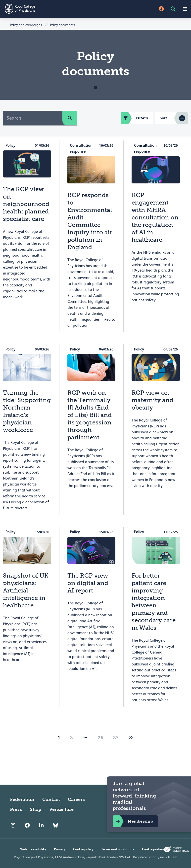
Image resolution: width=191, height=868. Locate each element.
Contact (51, 799)
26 (100, 738)
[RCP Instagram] (13, 825)
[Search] (33, 118)
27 (116, 738)
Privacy (60, 849)
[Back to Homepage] (48, 9)
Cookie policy (83, 849)
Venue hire (61, 809)
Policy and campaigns (26, 25)
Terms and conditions (118, 849)
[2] (131, 738)
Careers (76, 799)
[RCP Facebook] (27, 825)
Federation (22, 799)
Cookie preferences (156, 849)
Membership (133, 821)
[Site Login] (161, 9)
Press (16, 809)
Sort (163, 118)
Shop (36, 809)
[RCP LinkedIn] (41, 825)
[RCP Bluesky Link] (56, 825)
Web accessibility (33, 849)
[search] (70, 118)
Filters (134, 118)
